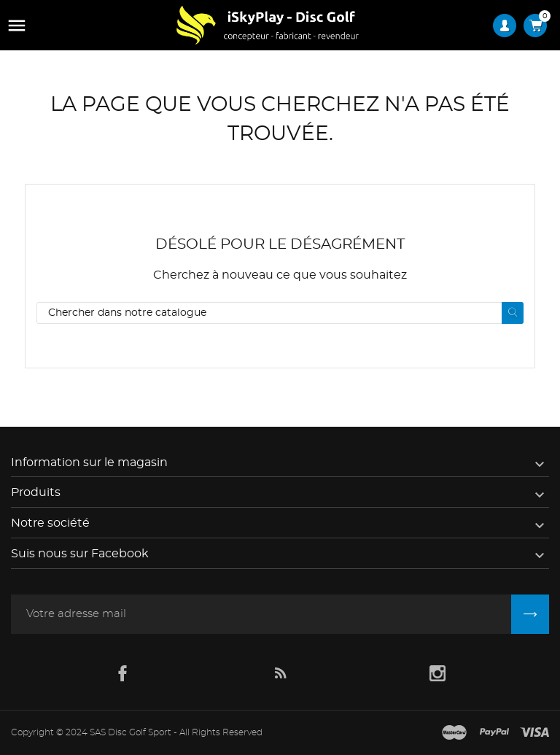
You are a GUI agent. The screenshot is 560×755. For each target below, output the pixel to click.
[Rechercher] (280, 313)
